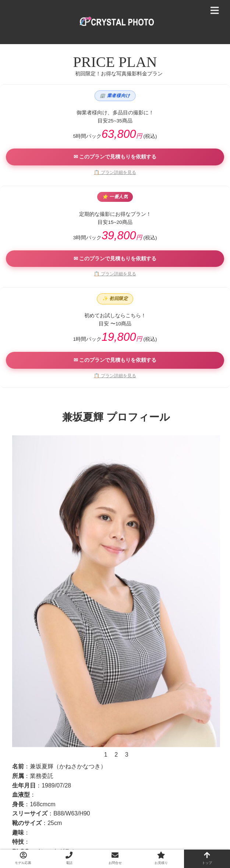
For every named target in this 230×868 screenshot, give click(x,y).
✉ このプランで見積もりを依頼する (115, 157)
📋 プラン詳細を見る (115, 172)
